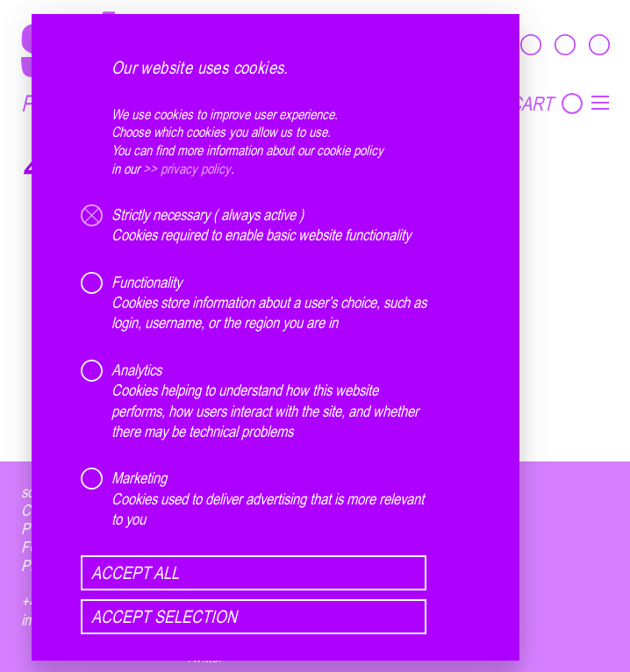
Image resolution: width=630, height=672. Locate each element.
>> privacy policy (187, 168)
